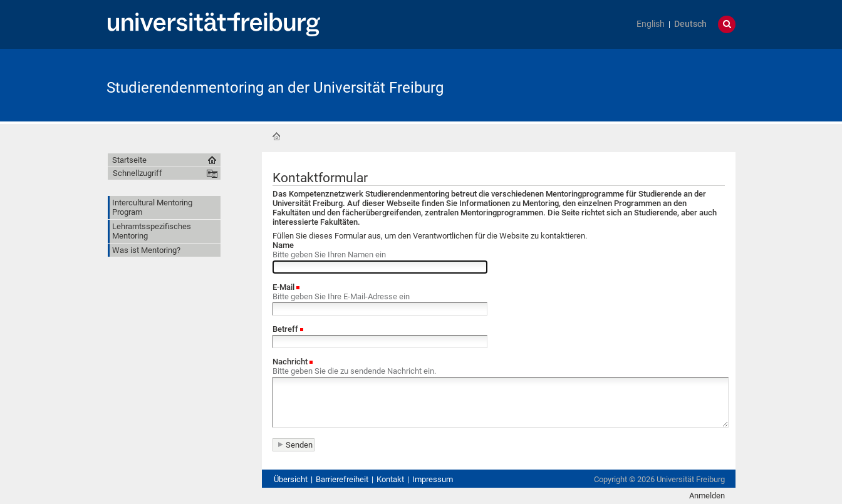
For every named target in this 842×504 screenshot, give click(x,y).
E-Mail (283, 287)
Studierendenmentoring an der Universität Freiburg (275, 88)
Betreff (285, 329)
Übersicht (291, 479)
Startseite (276, 136)
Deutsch (690, 24)
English (651, 24)
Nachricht (290, 362)
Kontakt (390, 479)
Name (283, 245)
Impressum (433, 479)
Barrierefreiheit (342, 479)
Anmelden (707, 496)
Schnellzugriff (138, 173)
